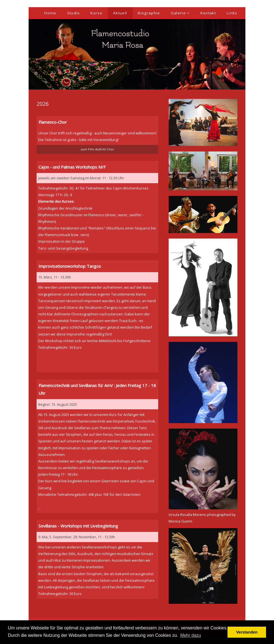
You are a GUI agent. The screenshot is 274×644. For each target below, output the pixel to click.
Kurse (96, 13)
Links (232, 13)
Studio (74, 13)
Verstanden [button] (247, 632)
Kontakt (208, 13)
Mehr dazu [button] (191, 635)
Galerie (180, 13)
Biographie (149, 13)
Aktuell (120, 13)
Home (50, 13)
